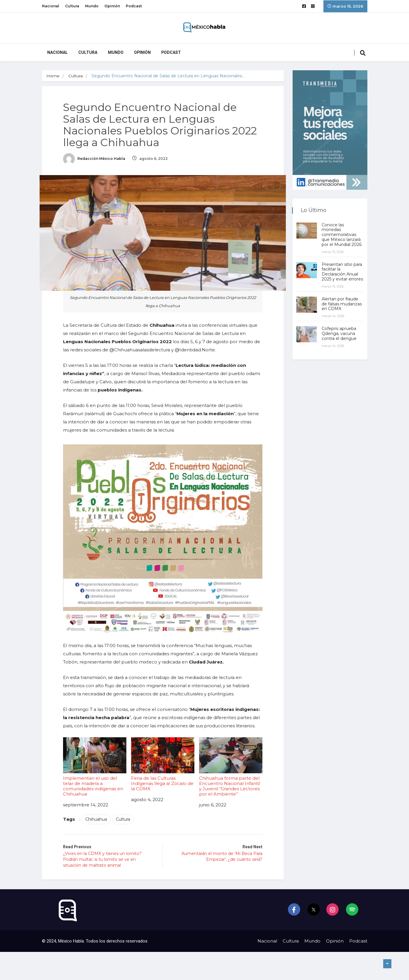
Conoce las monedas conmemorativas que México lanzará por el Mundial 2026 (342, 235)
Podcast (134, 6)
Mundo (92, 6)
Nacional (51, 6)
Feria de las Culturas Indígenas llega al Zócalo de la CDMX (163, 767)
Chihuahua (99, 822)
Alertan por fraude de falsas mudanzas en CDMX (342, 309)
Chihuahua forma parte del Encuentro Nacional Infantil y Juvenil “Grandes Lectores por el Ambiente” (229, 770)
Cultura (72, 6)
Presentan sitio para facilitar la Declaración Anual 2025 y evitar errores (342, 274)
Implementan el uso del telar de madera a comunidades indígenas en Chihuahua (96, 770)
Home (53, 76)
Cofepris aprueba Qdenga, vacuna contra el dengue (340, 338)
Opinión (112, 6)
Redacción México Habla (96, 159)
